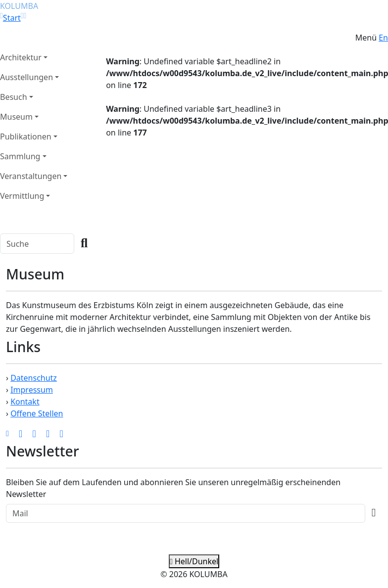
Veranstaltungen (31, 176)
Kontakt (25, 402)
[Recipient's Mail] (186, 513)
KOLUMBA (19, 6)
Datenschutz (34, 378)
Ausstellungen (26, 77)
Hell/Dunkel (194, 561)
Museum (16, 117)
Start (12, 18)
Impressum (32, 390)
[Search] (37, 244)
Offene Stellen (37, 413)
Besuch (14, 97)
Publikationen (26, 136)
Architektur (21, 57)
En (383, 38)
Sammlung (20, 156)
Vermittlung (22, 196)
